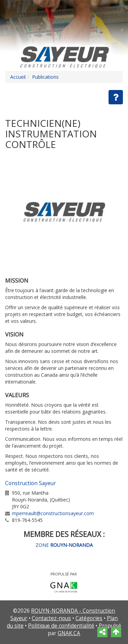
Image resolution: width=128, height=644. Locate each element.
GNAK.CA (69, 633)
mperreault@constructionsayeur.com (53, 513)
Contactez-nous (51, 618)
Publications (45, 77)
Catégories (89, 618)
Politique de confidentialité (61, 626)
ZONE (64, 545)
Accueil (18, 77)
